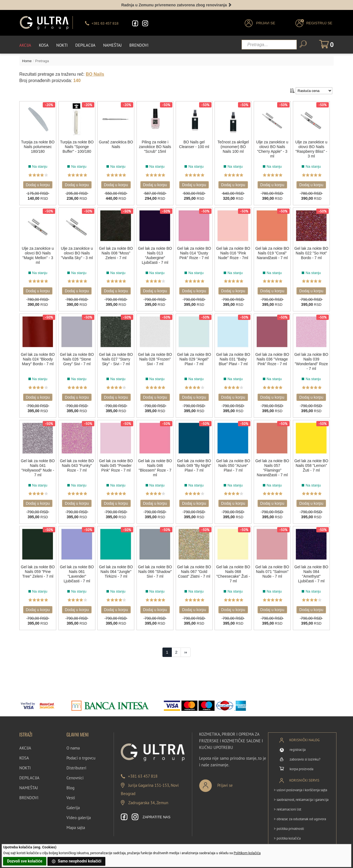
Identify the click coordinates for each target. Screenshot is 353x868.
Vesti (71, 792)
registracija (298, 744)
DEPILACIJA (29, 773)
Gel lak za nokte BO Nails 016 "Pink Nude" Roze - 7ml (234, 252)
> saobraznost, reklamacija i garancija (301, 794)
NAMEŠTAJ (29, 782)
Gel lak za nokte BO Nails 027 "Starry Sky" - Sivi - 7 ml (116, 360)
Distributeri (76, 763)
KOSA (24, 753)
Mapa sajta (76, 822)
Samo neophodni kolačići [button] (76, 861)
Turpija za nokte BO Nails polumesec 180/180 (38, 147)
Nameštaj (112, 45)
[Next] (186, 647)
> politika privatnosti (289, 823)
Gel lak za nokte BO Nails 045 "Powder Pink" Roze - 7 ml (116, 465)
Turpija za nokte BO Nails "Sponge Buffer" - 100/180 (77, 147)
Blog (70, 782)
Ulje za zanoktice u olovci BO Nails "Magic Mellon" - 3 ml (38, 255)
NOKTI (25, 763)
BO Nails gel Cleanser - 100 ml (195, 145)
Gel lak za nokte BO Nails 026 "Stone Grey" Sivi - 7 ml (77, 360)
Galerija (73, 802)
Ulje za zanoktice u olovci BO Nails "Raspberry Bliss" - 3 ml (312, 149)
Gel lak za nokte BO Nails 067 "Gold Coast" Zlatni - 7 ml (195, 568)
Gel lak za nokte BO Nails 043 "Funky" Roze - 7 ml (77, 463)
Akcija (25, 45)
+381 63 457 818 (143, 771)
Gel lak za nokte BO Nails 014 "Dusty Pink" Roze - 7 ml (194, 255)
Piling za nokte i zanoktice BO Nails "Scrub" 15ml (155, 147)
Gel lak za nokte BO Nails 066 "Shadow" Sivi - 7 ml (155, 570)
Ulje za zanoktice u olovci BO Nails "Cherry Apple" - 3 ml (273, 149)
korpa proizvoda (301, 764)
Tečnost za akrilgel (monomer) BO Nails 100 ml (233, 147)
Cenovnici (75, 773)
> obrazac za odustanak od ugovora (300, 814)
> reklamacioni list (288, 804)
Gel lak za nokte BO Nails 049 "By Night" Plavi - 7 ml (195, 463)
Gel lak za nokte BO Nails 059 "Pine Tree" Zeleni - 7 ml (38, 568)
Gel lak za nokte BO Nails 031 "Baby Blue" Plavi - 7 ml (233, 357)
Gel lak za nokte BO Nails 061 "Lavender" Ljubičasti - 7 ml (77, 570)
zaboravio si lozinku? (305, 754)
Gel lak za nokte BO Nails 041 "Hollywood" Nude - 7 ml (38, 465)
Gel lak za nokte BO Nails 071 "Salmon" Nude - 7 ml (273, 570)
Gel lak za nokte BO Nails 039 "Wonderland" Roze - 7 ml (312, 360)
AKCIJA (25, 743)
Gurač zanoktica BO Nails (116, 145)
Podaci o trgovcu (81, 753)
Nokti (62, 45)
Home (27, 60)
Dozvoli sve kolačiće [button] (25, 861)
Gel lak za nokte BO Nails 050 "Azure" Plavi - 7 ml (234, 463)
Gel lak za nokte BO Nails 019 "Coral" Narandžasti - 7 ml (273, 255)
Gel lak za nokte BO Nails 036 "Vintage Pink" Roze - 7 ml (273, 360)
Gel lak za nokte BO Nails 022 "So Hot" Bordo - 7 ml (312, 252)
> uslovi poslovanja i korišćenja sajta (300, 785)
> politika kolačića (287, 833)
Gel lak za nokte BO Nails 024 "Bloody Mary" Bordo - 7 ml (38, 360)
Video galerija (79, 812)
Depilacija (85, 45)
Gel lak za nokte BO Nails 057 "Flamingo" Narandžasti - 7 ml (273, 465)
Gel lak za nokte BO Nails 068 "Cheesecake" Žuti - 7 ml (234, 570)
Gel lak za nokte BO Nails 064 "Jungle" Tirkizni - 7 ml (116, 570)
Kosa (44, 45)
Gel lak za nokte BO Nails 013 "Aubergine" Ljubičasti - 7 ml (155, 255)
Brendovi (139, 45)
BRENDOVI (29, 792)
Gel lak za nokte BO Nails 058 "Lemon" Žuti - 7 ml (312, 463)
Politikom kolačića (247, 853)
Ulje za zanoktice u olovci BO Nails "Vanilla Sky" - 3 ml (77, 252)
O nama (73, 743)
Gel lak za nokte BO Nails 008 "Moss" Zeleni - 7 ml (116, 255)
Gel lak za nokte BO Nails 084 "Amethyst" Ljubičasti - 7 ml (312, 570)
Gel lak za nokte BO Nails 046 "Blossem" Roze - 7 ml (155, 465)
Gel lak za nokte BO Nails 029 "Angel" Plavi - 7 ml (195, 357)
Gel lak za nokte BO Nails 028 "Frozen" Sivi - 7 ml (155, 357)
